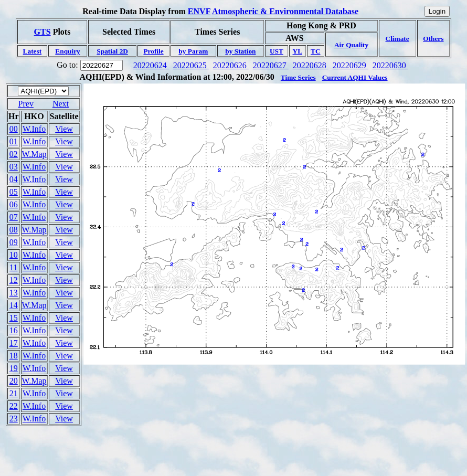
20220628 (311, 65)
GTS (43, 32)
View (64, 129)
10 (14, 255)
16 (14, 330)
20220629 (351, 65)
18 (14, 356)
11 (13, 267)
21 (14, 393)
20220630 (390, 65)
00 (14, 129)
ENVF (199, 11)
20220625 (191, 65)
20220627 (271, 65)
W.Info (34, 129)
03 (14, 167)
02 (14, 154)
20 (14, 381)
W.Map (34, 154)
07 (14, 217)
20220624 (151, 65)
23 (14, 419)
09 (14, 242)
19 (14, 368)
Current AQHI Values (355, 77)
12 (14, 280)
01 (14, 141)
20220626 (231, 65)
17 (14, 343)
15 (14, 318)
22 (14, 406)
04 (14, 179)
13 (14, 293)
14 (14, 305)
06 (14, 204)
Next (61, 104)
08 (14, 230)
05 (14, 192)
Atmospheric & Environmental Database (285, 11)
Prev (26, 104)
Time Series (298, 77)
